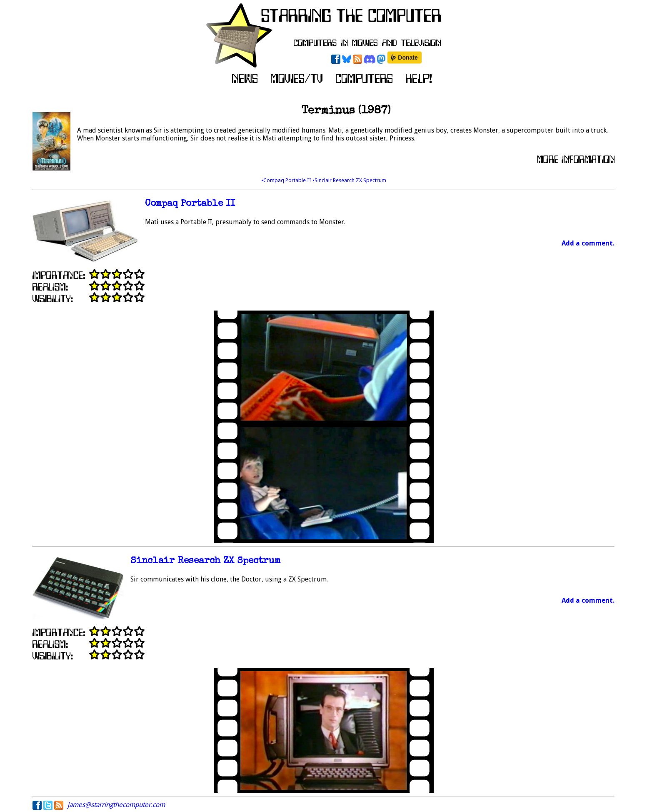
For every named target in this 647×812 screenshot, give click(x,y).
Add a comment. (588, 243)
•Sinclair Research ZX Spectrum (349, 180)
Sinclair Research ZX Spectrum (205, 561)
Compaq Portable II (190, 204)
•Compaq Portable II (287, 180)
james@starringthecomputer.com (116, 805)
